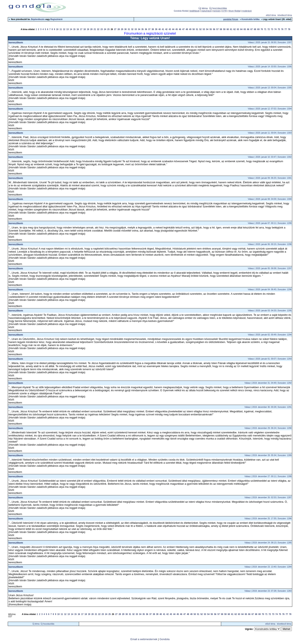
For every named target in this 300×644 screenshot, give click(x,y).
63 (238, 29)
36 (146, 29)
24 (105, 29)
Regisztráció (56, 19)
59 (224, 29)
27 (115, 29)
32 (132, 29)
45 (177, 29)
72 (269, 29)
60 (228, 29)
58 (221, 29)
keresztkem (16, 42)
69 (258, 29)
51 (197, 29)
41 (163, 29)
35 (142, 29)
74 (275, 29)
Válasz (251, 42)
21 (95, 29)
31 (129, 29)
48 (187, 29)
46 (180, 29)
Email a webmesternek (144, 639)
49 (190, 29)
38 (153, 29)
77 (286, 29)
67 (251, 29)
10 (57, 29)
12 (64, 29)
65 (245, 29)
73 (272, 29)
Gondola (164, 639)
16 (78, 29)
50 (194, 29)
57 (217, 29)
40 (160, 29)
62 (235, 29)
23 (102, 29)
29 (122, 29)
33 (136, 29)
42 (166, 29)
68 (255, 29)
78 (289, 29)
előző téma (271, 15)
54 (207, 29)
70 (262, 29)
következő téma (285, 15)
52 (200, 29)
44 (173, 29)
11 (61, 29)
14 (71, 29)
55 (211, 29)
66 (248, 29)
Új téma (203, 8)
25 (108, 29)
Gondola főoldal (181, 11)
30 (125, 29)
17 (81, 29)
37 (149, 29)
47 (183, 29)
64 (241, 29)
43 (170, 29)
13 (67, 29)
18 (85, 29)
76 (282, 29)
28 (119, 29)
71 (265, 29)
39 (156, 29)
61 (231, 29)
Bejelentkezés (38, 19)
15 (74, 29)
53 (204, 29)
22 (98, 29)
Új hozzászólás (218, 8)
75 (279, 29)
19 (88, 29)
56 (214, 29)
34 (139, 29)
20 (91, 29)
